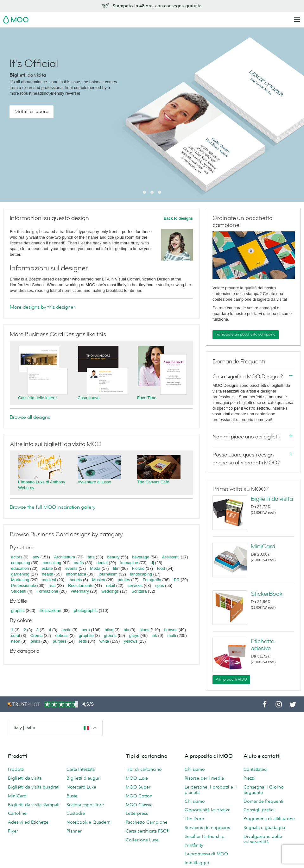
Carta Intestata (81, 769)
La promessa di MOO (206, 854)
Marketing (20, 580)
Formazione (47, 591)
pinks (35, 641)
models (75, 580)
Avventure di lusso (94, 482)
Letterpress (137, 813)
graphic (18, 610)
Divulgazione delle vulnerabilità (263, 839)
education (20, 568)
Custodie (76, 813)
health (48, 574)
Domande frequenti (263, 801)
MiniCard (263, 546)
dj (152, 563)
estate (47, 568)
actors (17, 557)
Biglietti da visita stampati (34, 805)
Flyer (13, 831)
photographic (86, 610)
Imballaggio (197, 863)
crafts (79, 563)
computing (21, 563)
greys (134, 635)
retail (111, 585)
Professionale (24, 585)
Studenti (19, 591)
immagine (129, 563)
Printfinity (194, 845)
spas (159, 585)
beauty (113, 557)
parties (124, 580)
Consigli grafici (259, 810)
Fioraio (138, 568)
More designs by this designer (42, 307)
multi (171, 635)
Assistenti (171, 557)
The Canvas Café (153, 482)
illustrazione (51, 610)
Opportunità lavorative (208, 810)
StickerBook (267, 594)
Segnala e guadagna (264, 827)
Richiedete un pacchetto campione (246, 334)
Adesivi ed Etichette (28, 822)
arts (91, 557)
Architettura (65, 557)
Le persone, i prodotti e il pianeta (211, 790)
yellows (131, 641)
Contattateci (256, 769)
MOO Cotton (139, 796)
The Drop (194, 819)
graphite (86, 635)
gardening (20, 574)
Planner (74, 831)
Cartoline (17, 813)
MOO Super (138, 787)
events (71, 568)
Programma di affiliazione (269, 819)
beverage (141, 557)
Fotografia (152, 580)
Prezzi (249, 778)
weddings (110, 591)
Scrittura (139, 591)
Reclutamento (81, 585)
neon (16, 641)
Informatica (76, 574)
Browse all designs (30, 417)
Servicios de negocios (207, 827)
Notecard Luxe (81, 787)
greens (110, 635)
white (104, 641)
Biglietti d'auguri (84, 778)
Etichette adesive (263, 645)
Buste (72, 796)
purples (60, 641)
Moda (95, 568)
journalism (108, 574)
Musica (99, 580)
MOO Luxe (137, 778)
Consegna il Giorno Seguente (264, 790)
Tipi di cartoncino (144, 769)
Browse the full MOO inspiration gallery (53, 507)
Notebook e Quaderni (89, 822)
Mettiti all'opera (32, 111)
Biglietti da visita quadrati (34, 787)
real (52, 585)
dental (102, 563)
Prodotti (16, 769)
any (36, 557)
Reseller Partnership (205, 836)
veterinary (80, 591)
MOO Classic (139, 805)
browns (171, 630)
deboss (62, 635)
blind (109, 630)
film (116, 568)
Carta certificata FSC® (147, 831)
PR (177, 580)
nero (86, 630)
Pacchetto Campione (147, 822)
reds (83, 641)
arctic (66, 630)
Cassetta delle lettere (37, 398)
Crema (37, 635)
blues (144, 630)
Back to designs (178, 218)
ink (154, 635)
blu (126, 630)
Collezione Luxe (142, 840)
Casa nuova (89, 398)
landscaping (141, 574)
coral (16, 635)
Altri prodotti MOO (231, 679)
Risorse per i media (204, 778)
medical (49, 580)
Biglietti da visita (272, 499)
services (135, 585)
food (161, 568)
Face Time (147, 398)
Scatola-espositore (85, 805)
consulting (52, 563)
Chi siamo (195, 769)
